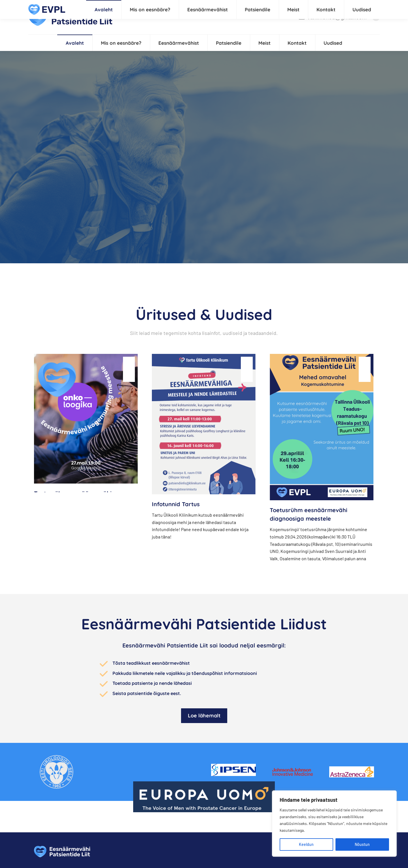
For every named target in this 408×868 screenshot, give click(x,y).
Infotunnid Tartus (176, 504)
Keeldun (306, 844)
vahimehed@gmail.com (332, 17)
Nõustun (362, 844)
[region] (334, 824)
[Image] (57, 772)
